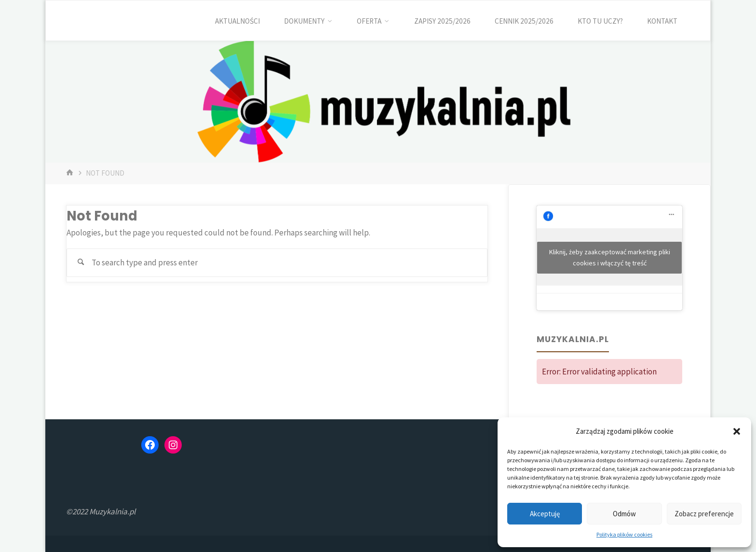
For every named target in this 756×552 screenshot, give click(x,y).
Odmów (624, 514)
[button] (737, 431)
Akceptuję (545, 514)
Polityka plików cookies (624, 534)
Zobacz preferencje (704, 514)
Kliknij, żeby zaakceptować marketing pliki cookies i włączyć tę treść (610, 257)
